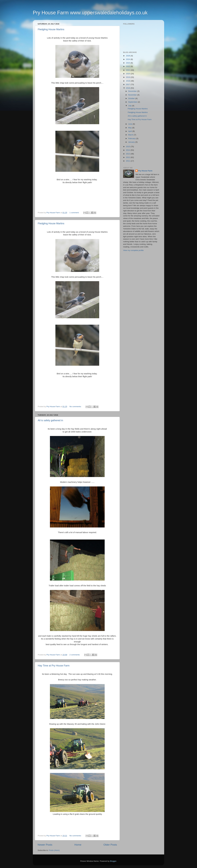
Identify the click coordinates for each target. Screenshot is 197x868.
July (130, 106)
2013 (128, 154)
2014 (128, 150)
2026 (128, 56)
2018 (128, 81)
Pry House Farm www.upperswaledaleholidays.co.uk (90, 13)
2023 (128, 63)
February (132, 138)
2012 (128, 157)
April (130, 131)
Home (78, 845)
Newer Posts (45, 845)
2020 (128, 74)
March (131, 135)
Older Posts (110, 845)
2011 (128, 161)
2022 (128, 66)
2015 (128, 147)
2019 (128, 77)
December (133, 91)
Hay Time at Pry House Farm (54, 666)
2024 (128, 59)
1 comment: (75, 213)
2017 (128, 84)
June (130, 124)
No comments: (76, 407)
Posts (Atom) (54, 850)
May (130, 128)
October (132, 98)
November (133, 95)
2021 (128, 70)
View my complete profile (133, 250)
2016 (128, 88)
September (133, 102)
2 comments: (75, 655)
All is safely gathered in (50, 420)
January (132, 142)
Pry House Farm (145, 171)
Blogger (113, 861)
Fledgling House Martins (51, 29)
